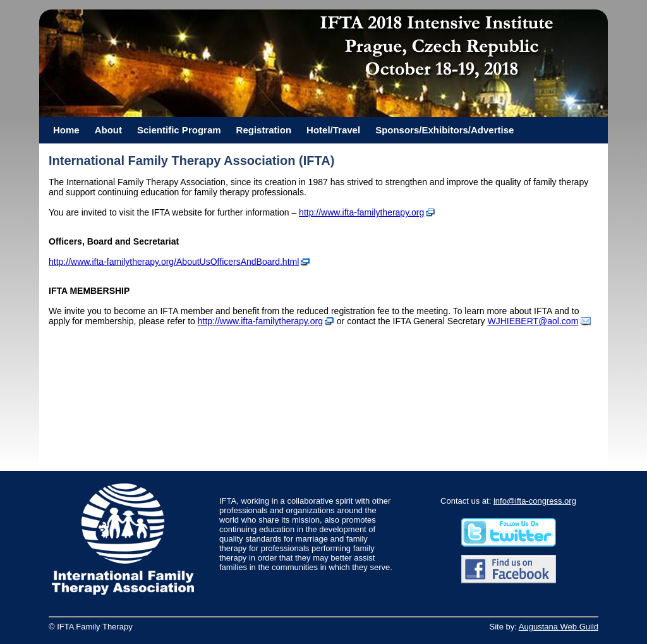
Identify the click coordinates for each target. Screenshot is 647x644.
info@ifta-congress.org (535, 501)
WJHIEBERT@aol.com (533, 321)
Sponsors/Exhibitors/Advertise (444, 130)
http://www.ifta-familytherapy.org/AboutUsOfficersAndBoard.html (174, 262)
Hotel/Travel (333, 130)
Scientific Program (179, 130)
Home (66, 130)
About (108, 130)
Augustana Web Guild (559, 627)
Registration (264, 130)
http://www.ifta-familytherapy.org (361, 212)
